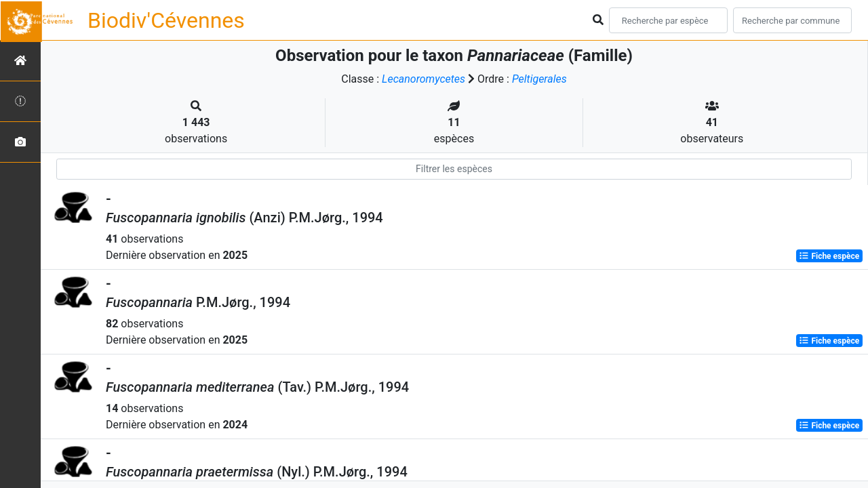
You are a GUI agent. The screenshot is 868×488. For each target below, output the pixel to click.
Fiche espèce (829, 256)
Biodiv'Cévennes (166, 20)
